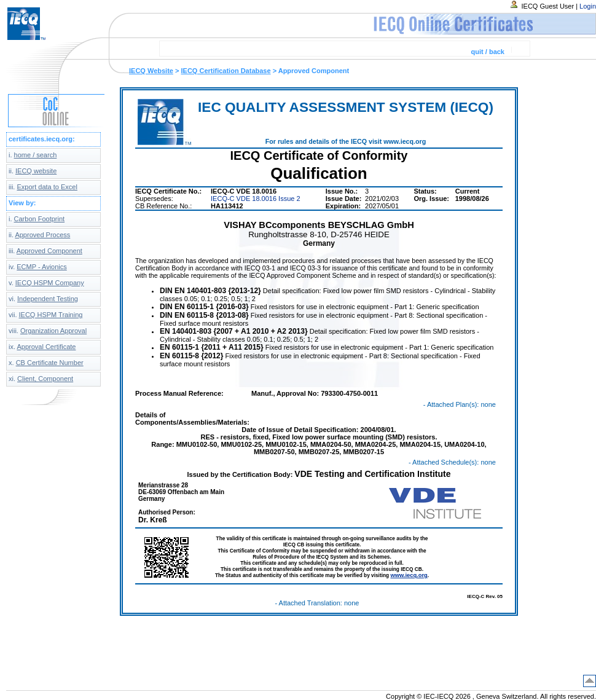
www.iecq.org (409, 575)
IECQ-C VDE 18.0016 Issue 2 (256, 199)
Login (588, 6)
